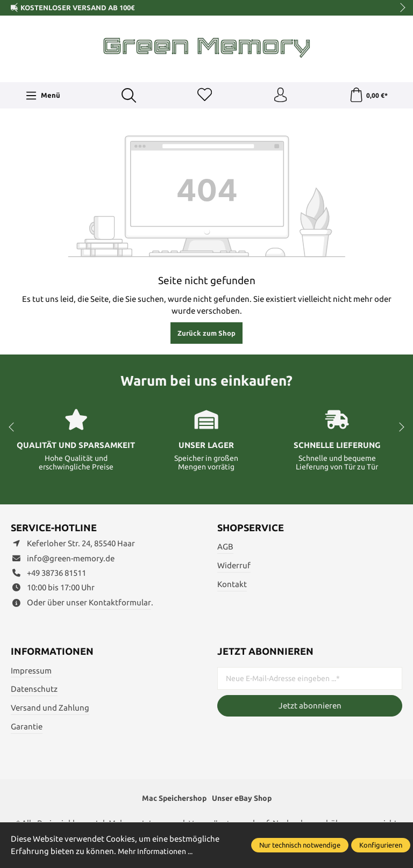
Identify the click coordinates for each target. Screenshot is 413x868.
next (400, 8)
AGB (225, 548)
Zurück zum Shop (206, 335)
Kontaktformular (120, 604)
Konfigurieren (381, 845)
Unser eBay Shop (244, 800)
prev (16, 8)
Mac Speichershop (172, 800)
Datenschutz (34, 690)
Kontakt (232, 586)
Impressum (31, 672)
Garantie (27, 728)
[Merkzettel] (204, 96)
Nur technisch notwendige (300, 845)
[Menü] (42, 96)
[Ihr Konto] (280, 96)
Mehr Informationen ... (159, 851)
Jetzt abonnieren (310, 707)
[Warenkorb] (368, 96)
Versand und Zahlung (50, 709)
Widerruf (234, 567)
